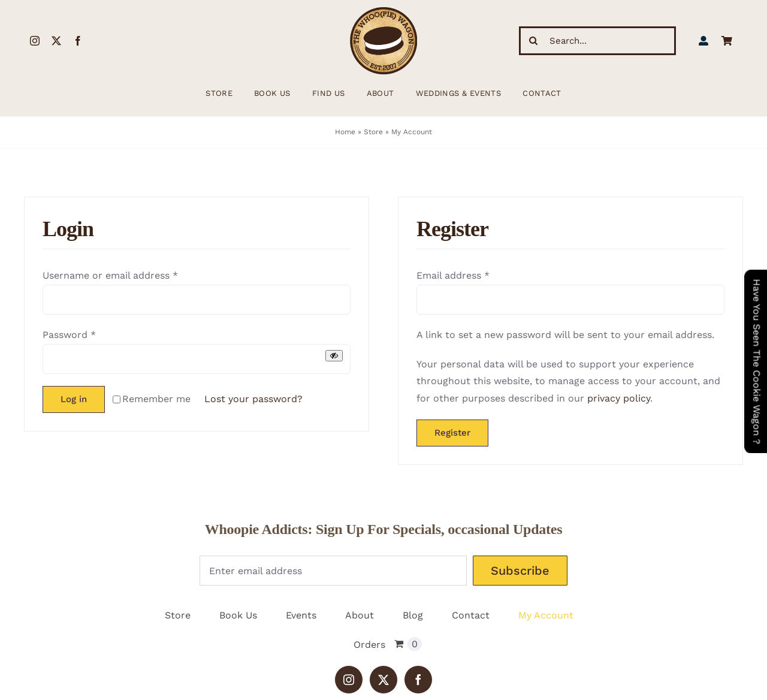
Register (452, 433)
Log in (74, 399)
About (360, 615)
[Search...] (597, 41)
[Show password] (334, 356)
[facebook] (78, 41)
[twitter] (56, 41)
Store (373, 132)
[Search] (533, 41)
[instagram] (35, 41)
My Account (546, 615)
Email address (453, 275)
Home (345, 132)
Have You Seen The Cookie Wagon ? (757, 361)
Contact (471, 615)
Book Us (238, 615)
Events (301, 615)
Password (69, 335)
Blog (413, 615)
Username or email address (110, 275)
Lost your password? (253, 399)
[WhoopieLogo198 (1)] (383, 12)
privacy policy (619, 398)
